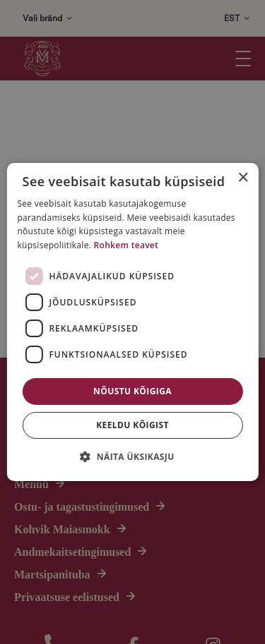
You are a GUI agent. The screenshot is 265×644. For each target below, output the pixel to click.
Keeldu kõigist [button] (132, 425)
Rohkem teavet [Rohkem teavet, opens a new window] (126, 245)
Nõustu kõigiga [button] (132, 391)
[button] (132, 456)
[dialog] (132, 322)
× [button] (243, 178)
